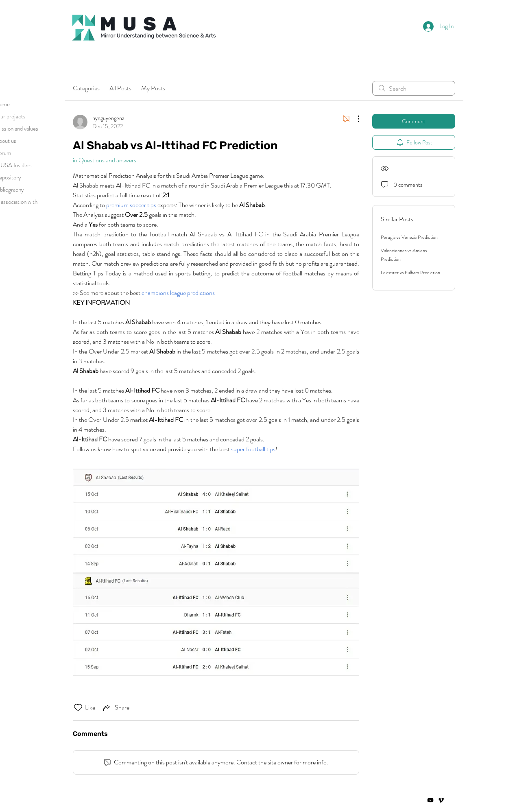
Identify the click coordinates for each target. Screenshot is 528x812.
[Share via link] (116, 707)
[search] (414, 88)
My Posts (153, 88)
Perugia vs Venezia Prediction (409, 237)
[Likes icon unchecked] (78, 707)
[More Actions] (354, 119)
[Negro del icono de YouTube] (430, 800)
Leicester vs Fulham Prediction (410, 273)
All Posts (120, 88)
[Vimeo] (441, 800)
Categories (86, 88)
